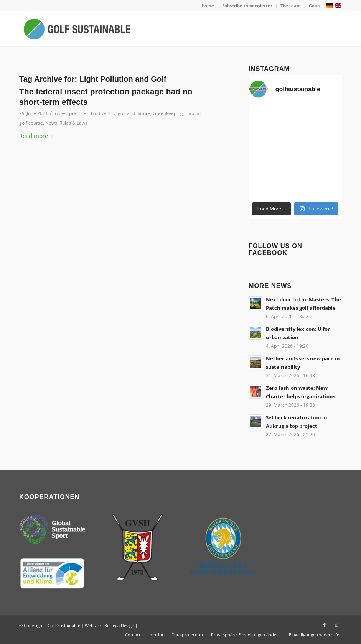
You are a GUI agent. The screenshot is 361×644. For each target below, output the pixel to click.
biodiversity (103, 113)
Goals (315, 6)
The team (291, 6)
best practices (74, 113)
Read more (37, 136)
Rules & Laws (73, 123)
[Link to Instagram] (336, 625)
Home (208, 6)
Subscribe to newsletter (247, 6)
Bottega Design (119, 625)
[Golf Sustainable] (77, 29)
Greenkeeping (168, 113)
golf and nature (134, 113)
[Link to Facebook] (325, 625)
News (51, 123)
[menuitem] (208, 6)
